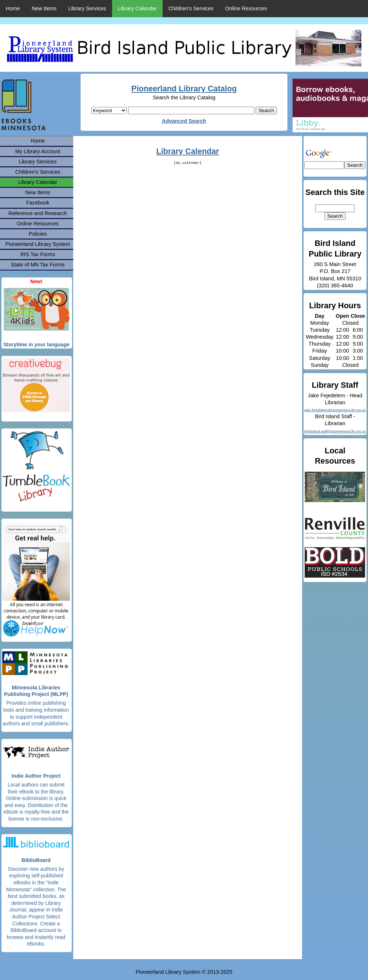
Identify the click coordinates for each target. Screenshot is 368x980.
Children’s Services (191, 8)
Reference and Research (38, 213)
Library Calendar (137, 8)
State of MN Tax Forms (38, 265)
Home (13, 8)
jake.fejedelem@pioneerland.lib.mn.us (335, 410)
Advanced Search (184, 121)
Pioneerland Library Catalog (184, 89)
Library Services (87, 8)
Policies (38, 234)
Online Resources (246, 8)
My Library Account (38, 151)
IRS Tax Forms (38, 254)
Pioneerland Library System (38, 244)
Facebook (38, 203)
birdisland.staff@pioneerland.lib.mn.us (335, 431)
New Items (44, 8)
